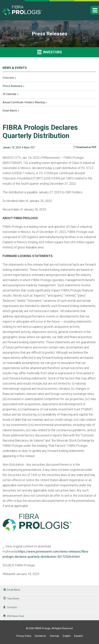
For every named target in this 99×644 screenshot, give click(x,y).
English (67, 636)
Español (78, 636)
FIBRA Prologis (43, 628)
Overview (8, 78)
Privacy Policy (24, 636)
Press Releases (12, 86)
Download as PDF (85, 147)
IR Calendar (9, 94)
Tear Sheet (13, 599)
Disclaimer (41, 636)
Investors (49, 52)
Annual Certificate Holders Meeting (24, 102)
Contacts (12, 607)
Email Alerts (10, 111)
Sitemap (55, 636)
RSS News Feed (16, 616)
